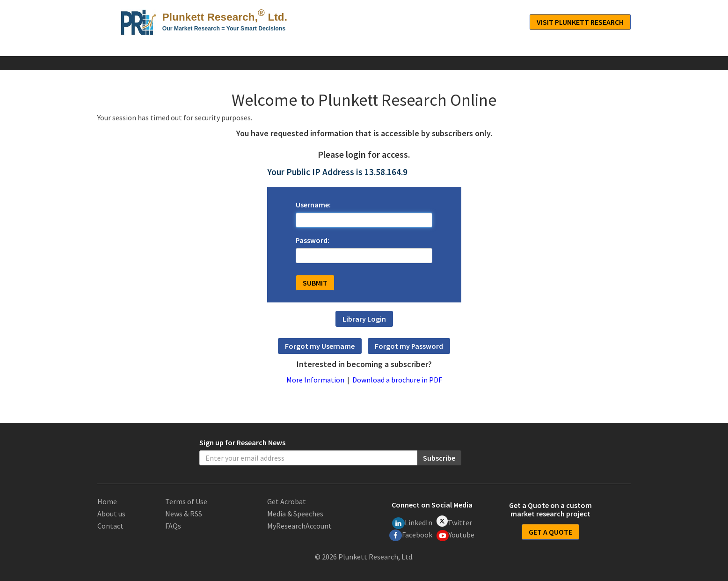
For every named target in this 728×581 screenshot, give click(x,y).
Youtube (456, 536)
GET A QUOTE (550, 532)
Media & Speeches (295, 514)
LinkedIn (412, 523)
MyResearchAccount (299, 526)
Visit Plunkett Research (580, 22)
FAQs (173, 526)
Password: (313, 240)
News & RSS (184, 514)
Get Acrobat (287, 501)
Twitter (454, 521)
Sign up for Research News (242, 442)
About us (111, 514)
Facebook (411, 535)
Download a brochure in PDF (397, 380)
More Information (315, 380)
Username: (313, 205)
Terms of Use (186, 501)
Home (107, 501)
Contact (110, 526)
